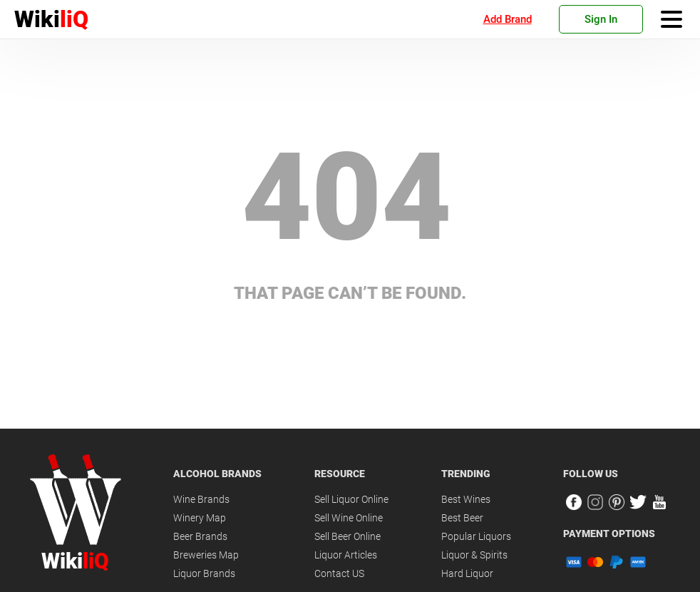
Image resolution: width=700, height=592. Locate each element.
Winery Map (200, 518)
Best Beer (462, 518)
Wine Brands (201, 499)
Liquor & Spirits (474, 555)
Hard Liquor (467, 573)
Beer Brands (200, 536)
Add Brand (508, 19)
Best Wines (466, 499)
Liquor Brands (204, 573)
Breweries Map (206, 555)
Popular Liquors (476, 536)
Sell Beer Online (348, 536)
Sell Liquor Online (351, 499)
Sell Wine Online (349, 518)
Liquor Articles (346, 555)
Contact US (339, 573)
